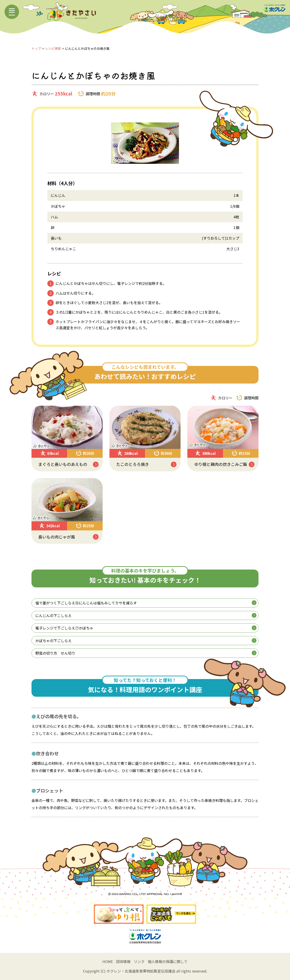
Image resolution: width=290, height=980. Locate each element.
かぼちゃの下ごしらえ (146, 641)
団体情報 (123, 961)
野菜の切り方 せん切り (146, 653)
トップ (36, 48)
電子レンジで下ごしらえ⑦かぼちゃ (146, 628)
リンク (139, 961)
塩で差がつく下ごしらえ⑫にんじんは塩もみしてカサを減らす (146, 603)
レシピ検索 (53, 48)
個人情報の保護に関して (168, 961)
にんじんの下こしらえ (146, 615)
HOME (108, 961)
